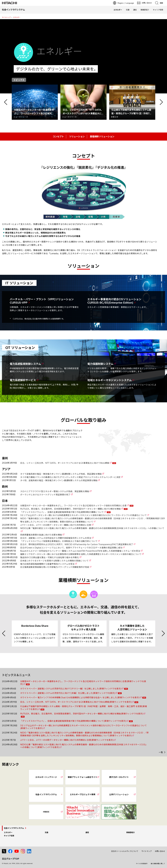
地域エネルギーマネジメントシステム (110, 380)
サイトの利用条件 (142, 864)
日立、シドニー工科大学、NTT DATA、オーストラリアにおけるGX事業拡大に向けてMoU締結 (65, 463)
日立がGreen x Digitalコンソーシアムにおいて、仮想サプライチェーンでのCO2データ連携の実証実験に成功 (71, 548)
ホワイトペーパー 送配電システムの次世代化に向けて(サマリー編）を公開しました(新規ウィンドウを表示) (71, 689)
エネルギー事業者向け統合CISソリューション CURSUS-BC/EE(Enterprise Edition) (114, 301)
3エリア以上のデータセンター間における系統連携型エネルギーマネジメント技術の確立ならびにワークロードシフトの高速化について (83, 515)
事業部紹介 (145, 10)
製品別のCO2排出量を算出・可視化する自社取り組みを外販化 (50, 557)
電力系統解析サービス (23, 380)
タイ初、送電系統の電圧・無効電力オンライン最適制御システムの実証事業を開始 (59, 480)
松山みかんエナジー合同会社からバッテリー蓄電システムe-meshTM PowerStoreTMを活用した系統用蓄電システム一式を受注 (80, 551)
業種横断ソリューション (102, 136)
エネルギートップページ (46, 777)
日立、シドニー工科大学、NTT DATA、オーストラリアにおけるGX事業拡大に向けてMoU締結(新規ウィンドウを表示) (76, 702)
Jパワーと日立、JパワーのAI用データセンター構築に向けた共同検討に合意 (56, 525)
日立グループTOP (11, 859)
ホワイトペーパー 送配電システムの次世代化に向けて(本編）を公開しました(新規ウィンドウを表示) (68, 693)
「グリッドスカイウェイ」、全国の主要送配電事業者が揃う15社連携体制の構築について (62, 512)
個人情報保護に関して (158, 864)
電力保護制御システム (100, 364)
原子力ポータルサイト (119, 777)
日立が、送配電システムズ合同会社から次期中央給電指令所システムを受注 (56, 538)
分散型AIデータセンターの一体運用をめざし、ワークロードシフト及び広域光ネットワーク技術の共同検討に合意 (73, 506)
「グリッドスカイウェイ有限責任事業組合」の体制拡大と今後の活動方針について (59, 541)
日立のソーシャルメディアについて (125, 851)
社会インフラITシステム (46, 794)
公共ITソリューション (119, 794)
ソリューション (77, 136)
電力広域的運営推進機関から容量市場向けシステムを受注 (47, 564)
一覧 (161, 752)
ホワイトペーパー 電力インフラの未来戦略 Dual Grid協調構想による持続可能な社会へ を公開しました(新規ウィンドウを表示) (80, 698)
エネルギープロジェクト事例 (83, 794)
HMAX (46, 812)
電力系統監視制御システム (25, 364)
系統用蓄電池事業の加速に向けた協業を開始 (41, 535)
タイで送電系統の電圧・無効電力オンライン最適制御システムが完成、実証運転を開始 (61, 474)
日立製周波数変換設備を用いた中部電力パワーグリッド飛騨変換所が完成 (55, 567)
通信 (135, 10)
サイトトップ (6, 17)
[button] (6, 102)
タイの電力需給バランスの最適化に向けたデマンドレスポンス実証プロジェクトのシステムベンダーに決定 (70, 477)
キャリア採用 (158, 10)
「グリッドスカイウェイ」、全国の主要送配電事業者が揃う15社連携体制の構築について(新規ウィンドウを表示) (73, 721)
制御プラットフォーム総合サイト (83, 777)
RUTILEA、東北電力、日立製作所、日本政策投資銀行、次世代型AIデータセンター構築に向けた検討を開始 (70, 509)
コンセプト (58, 136)
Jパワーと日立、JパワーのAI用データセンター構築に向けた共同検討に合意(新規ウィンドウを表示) (67, 740)
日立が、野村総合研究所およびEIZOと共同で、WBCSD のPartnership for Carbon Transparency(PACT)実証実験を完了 (77, 544)
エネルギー (17, 17)
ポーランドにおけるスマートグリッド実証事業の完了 (45, 495)
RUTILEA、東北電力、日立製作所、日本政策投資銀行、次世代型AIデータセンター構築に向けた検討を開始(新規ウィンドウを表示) (82, 714)
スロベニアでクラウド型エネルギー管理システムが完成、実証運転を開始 (55, 491)
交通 (128, 10)
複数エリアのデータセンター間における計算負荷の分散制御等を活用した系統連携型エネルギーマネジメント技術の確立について (81, 554)
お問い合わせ (160, 851)
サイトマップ (147, 851)
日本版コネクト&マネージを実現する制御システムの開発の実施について (54, 561)
